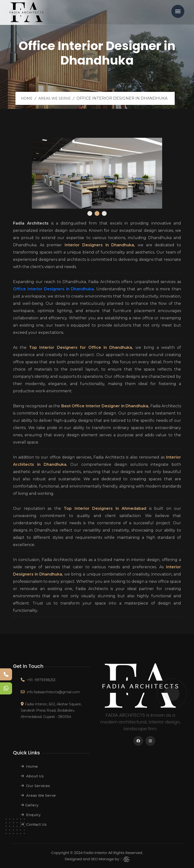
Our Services (35, 786)
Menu (178, 11)
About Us (32, 776)
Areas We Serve (55, 98)
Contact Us (34, 824)
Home (27, 98)
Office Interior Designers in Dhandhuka (53, 289)
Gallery (30, 805)
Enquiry (31, 815)
